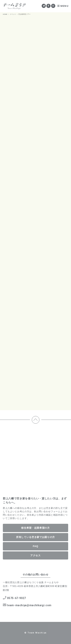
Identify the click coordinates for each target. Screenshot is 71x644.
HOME (5, 14)
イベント (13, 14)
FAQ (35, 546)
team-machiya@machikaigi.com (27, 605)
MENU (63, 6)
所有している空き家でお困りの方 (35, 537)
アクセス (35, 555)
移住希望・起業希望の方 (35, 528)
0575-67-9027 (14, 598)
